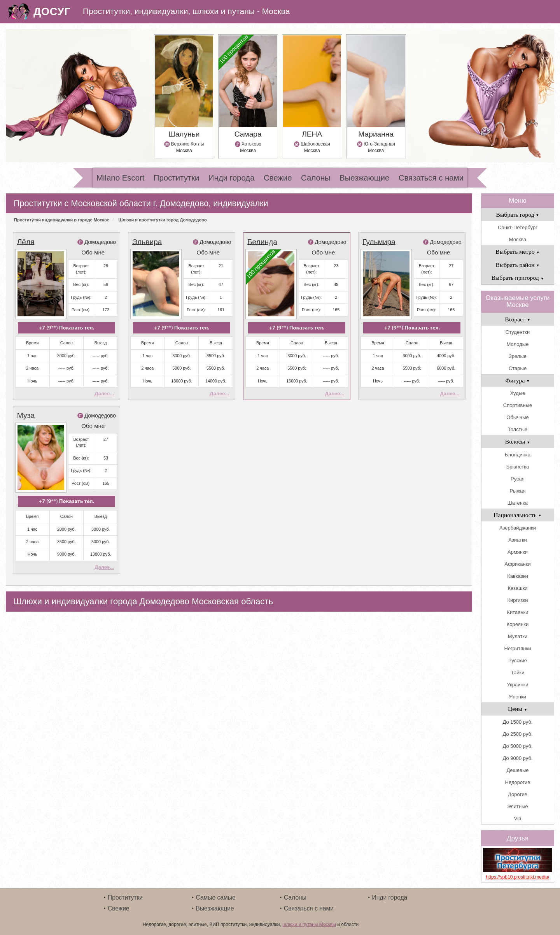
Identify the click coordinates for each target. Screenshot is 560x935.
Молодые (518, 344)
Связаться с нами (431, 178)
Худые (518, 393)
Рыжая (518, 491)
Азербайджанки (518, 528)
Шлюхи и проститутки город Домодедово (162, 220)
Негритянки (518, 648)
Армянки (518, 552)
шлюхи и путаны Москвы (309, 924)
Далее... (104, 394)
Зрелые (518, 356)
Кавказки (518, 576)
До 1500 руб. (517, 722)
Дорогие (518, 794)
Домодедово (100, 242)
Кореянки (518, 624)
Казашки (517, 588)
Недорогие (518, 782)
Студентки (518, 332)
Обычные (517, 417)
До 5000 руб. (517, 746)
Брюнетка (518, 467)
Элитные (517, 806)
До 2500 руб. (517, 734)
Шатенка (518, 503)
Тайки (518, 673)
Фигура (518, 380)
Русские (518, 660)
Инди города (232, 178)
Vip (518, 818)
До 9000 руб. (517, 758)
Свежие (278, 178)
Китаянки (517, 612)
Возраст (518, 319)
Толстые (518, 429)
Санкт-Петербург (518, 227)
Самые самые (216, 897)
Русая (518, 479)
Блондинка (518, 455)
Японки (518, 697)
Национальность (517, 515)
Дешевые (517, 770)
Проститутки (177, 178)
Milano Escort (121, 178)
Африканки (517, 564)
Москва (518, 239)
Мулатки (518, 636)
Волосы (518, 441)
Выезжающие (364, 178)
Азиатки (518, 540)
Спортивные (518, 405)
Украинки (517, 685)
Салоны (316, 178)
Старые (518, 368)
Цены (518, 709)
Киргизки (518, 600)
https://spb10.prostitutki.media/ (518, 877)
